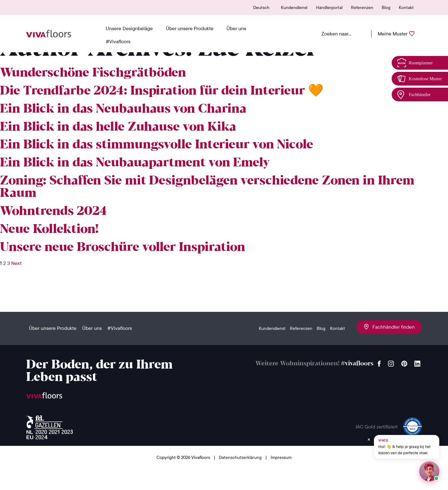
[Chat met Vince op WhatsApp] (407, 447)
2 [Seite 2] (5, 263)
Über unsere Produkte (190, 28)
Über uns (236, 28)
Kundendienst (294, 7)
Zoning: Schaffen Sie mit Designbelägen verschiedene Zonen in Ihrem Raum (207, 187)
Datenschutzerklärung (241, 457)
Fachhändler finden (389, 327)
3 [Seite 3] (9, 263)
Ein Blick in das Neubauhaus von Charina (123, 109)
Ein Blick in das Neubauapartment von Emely (135, 163)
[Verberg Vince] (369, 439)
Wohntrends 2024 (54, 211)
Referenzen (362, 7)
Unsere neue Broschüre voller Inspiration (123, 247)
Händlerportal (329, 7)
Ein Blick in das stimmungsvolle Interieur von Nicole (157, 145)
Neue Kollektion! (49, 229)
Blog (386, 7)
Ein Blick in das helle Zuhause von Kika (118, 127)
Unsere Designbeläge (129, 28)
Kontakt (406, 7)
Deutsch (261, 7)
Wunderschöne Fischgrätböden (93, 73)
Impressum (281, 457)
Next (16, 263)
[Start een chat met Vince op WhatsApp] (429, 471)
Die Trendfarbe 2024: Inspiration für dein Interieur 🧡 (162, 91)
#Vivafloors (118, 41)
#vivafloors (357, 364)
